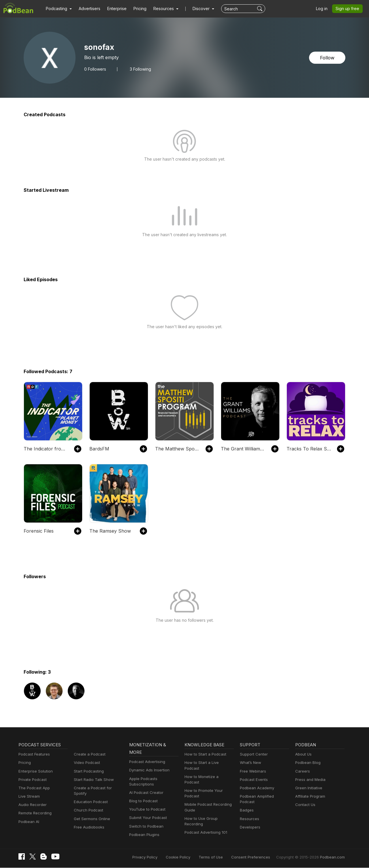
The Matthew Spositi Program (177, 449)
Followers (95, 69)
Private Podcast (32, 780)
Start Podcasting (88, 771)
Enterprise (114, 9)
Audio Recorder (32, 805)
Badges (246, 805)
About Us (303, 754)
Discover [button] (195, 9)
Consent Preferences (258, 857)
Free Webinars (252, 771)
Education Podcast (90, 796)
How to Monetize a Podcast (208, 771)
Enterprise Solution (34, 771)
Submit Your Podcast (147, 818)
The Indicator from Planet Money (46, 449)
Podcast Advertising (146, 762)
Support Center (253, 754)
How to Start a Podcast (204, 754)
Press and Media (309, 780)
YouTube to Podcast (146, 809)
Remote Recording (34, 813)
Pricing (136, 9)
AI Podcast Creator (145, 793)
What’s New (250, 763)
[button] (58, 9)
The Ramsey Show (109, 531)
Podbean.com (333, 857)
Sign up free (349, 9)
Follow (328, 58)
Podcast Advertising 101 (205, 821)
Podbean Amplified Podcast (263, 796)
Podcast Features (33, 754)
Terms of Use (222, 857)
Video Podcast (86, 763)
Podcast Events (253, 780)
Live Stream (29, 796)
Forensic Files (38, 531)
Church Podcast (87, 805)
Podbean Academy (256, 788)
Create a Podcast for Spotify (98, 788)
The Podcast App (33, 788)
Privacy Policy (160, 857)
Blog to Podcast (142, 801)
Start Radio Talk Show (93, 780)
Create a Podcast (89, 754)
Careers (302, 771)
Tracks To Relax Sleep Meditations (309, 449)
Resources (249, 813)
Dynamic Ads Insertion (148, 770)
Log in (324, 9)
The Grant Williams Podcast (243, 449)
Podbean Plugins (144, 835)
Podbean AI (28, 822)
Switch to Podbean (145, 826)
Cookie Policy (191, 857)
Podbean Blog (307, 763)
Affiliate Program (309, 796)
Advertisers (87, 9)
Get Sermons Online (91, 813)
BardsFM (99, 449)
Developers (250, 822)
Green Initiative (308, 788)
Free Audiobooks (88, 822)
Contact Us (305, 805)
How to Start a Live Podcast (208, 763)
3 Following (139, 69)
